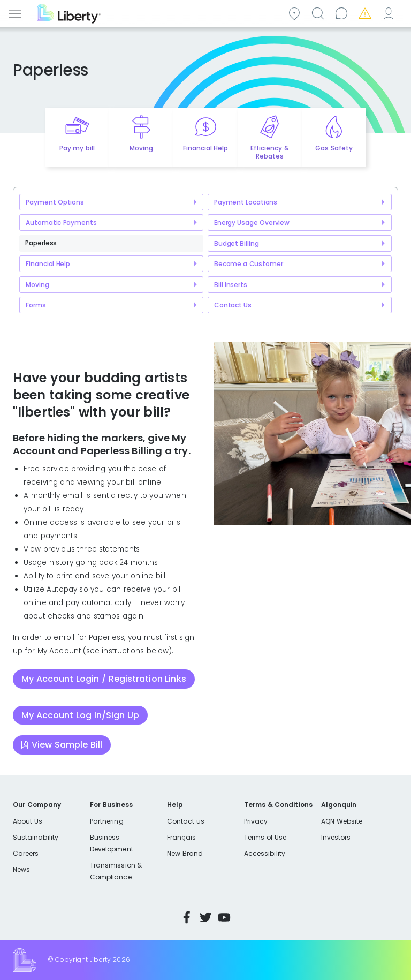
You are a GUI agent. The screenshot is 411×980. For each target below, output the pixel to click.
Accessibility (265, 853)
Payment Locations (246, 202)
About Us (28, 821)
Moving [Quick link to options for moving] (141, 148)
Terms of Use (265, 837)
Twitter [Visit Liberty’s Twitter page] (205, 917)
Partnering (107, 821)
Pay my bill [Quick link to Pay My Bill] (77, 148)
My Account (390, 13)
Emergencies (367, 13)
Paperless (41, 243)
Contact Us (233, 305)
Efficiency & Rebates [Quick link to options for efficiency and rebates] (269, 152)
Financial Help (48, 264)
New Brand (185, 853)
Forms (36, 305)
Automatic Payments (61, 223)
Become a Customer (249, 264)
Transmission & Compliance (116, 871)
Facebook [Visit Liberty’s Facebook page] (187, 917)
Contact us (343, 13)
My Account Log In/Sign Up (80, 715)
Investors (336, 837)
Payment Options (55, 202)
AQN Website (342, 821)
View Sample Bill (67, 745)
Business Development (112, 843)
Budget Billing (237, 243)
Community (296, 13)
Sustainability (36, 837)
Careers (26, 853)
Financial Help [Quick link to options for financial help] (205, 148)
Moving (37, 285)
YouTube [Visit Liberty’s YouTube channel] (224, 917)
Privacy (256, 821)
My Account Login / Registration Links (104, 679)
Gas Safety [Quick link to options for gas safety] (334, 148)
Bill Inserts (231, 285)
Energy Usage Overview (252, 223)
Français (181, 837)
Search (319, 13)
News (21, 869)
